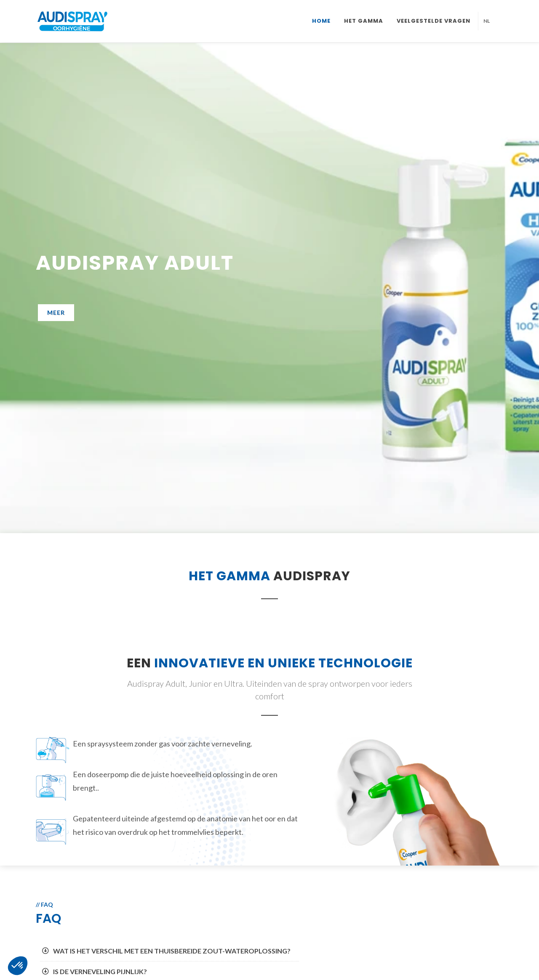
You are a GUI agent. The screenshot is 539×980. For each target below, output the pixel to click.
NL (487, 21)
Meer (56, 312)
